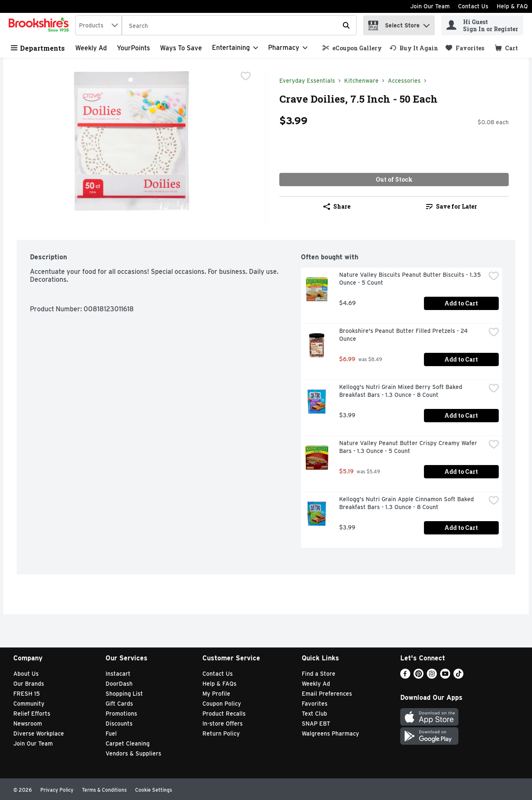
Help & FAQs (219, 684)
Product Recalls (224, 714)
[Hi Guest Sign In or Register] (482, 25)
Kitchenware (361, 81)
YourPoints (133, 48)
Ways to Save (181, 48)
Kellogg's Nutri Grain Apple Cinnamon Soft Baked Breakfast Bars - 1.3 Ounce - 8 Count (407, 503)
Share (337, 206)
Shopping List (124, 694)
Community (29, 704)
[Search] (239, 26)
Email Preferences (327, 694)
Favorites (315, 704)
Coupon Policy (222, 704)
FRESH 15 (27, 694)
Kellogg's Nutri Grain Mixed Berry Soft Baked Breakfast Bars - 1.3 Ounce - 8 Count (401, 391)
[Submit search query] (346, 25)
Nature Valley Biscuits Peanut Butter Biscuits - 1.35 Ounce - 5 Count (411, 279)
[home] (40, 25)
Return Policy (221, 734)
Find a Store (319, 674)
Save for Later (452, 206)
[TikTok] (458, 676)
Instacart (118, 674)
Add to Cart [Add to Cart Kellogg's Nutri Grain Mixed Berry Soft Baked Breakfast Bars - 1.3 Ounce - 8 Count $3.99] (461, 415)
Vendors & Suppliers (133, 753)
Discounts (119, 724)
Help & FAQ (512, 6)
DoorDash (119, 684)
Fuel (111, 734)
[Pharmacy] (288, 48)
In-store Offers (223, 724)
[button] (426, 23)
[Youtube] (445, 676)
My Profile (216, 694)
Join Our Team (430, 6)
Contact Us (473, 6)
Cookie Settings (154, 790)
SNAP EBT (316, 724)
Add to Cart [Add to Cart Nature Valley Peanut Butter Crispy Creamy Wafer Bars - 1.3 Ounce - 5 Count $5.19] (461, 471)
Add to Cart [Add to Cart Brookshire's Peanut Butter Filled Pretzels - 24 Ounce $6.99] (461, 359)
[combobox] (99, 25)
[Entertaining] (235, 48)
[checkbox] (246, 77)
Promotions (121, 714)
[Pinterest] (419, 676)
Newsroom (28, 724)
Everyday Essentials (307, 81)
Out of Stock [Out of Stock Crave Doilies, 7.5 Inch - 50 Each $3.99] (394, 179)
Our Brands (29, 684)
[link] (352, 48)
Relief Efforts (32, 714)
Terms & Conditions (104, 790)
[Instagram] (432, 676)
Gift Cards (119, 704)
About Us (26, 674)
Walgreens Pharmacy (330, 734)
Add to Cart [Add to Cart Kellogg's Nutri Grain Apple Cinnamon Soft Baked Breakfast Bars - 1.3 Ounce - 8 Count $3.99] (461, 528)
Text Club (314, 714)
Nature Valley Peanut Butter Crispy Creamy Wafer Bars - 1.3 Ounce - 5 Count (409, 447)
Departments (38, 48)
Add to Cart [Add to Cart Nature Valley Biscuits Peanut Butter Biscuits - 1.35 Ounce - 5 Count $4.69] (461, 303)
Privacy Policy (57, 790)
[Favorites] (465, 48)
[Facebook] (405, 676)
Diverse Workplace (39, 734)
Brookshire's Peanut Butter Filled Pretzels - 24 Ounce (404, 335)
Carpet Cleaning (128, 743)
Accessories (404, 81)
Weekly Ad (91, 48)
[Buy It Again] (414, 48)
